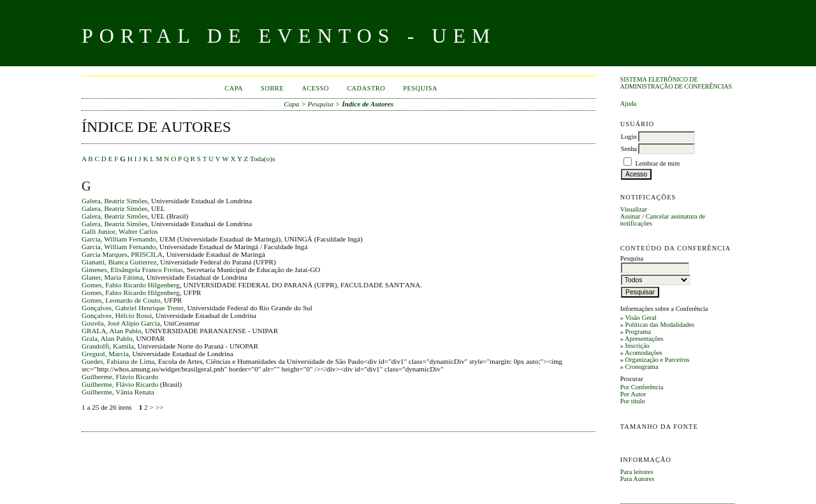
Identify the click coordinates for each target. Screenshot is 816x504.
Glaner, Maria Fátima (112, 277)
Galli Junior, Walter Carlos (120, 231)
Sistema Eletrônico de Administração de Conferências (676, 83)
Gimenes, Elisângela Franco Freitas (132, 270)
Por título (633, 401)
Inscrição (637, 346)
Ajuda (628, 104)
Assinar (630, 216)
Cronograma (642, 367)
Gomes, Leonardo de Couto (121, 300)
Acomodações (644, 353)
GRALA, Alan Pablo (112, 331)
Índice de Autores (368, 104)
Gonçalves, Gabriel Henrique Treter (133, 308)
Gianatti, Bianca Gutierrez (119, 262)
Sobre (272, 88)
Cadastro (366, 88)
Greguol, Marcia (105, 354)
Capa (234, 88)
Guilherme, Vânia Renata (118, 392)
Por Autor (633, 394)
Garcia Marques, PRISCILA (122, 254)
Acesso (315, 88)
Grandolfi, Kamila (108, 346)
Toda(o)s (263, 159)
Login (629, 137)
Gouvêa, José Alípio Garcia (121, 323)
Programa (638, 332)
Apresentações (644, 339)
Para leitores (637, 472)
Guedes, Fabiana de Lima (118, 361)
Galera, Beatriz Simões (114, 201)
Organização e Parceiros (658, 360)
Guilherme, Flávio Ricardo (120, 377)
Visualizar (634, 209)
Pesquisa (420, 88)
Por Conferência (642, 387)
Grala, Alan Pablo (107, 338)
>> (160, 407)
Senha (629, 149)
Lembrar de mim (657, 163)
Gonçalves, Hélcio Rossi (117, 315)
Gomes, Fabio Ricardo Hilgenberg (131, 285)
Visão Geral (640, 318)
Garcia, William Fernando (119, 239)
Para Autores (637, 479)
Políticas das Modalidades (660, 325)
